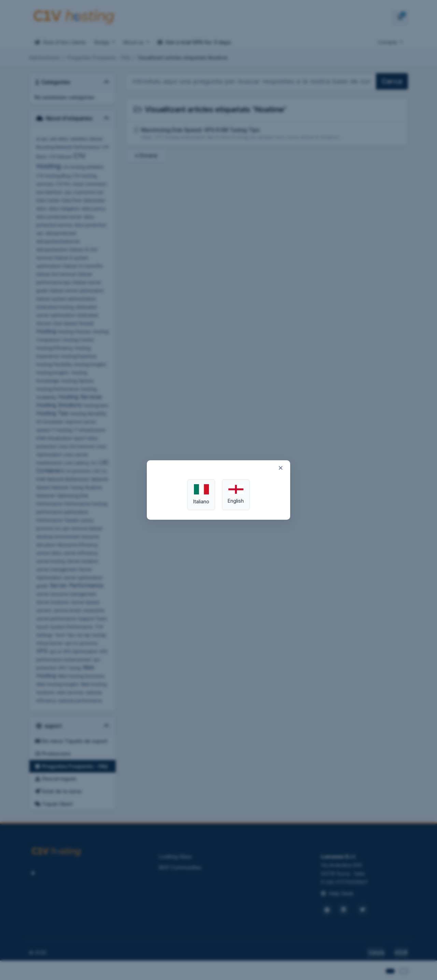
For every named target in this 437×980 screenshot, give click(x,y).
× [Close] (281, 467)
